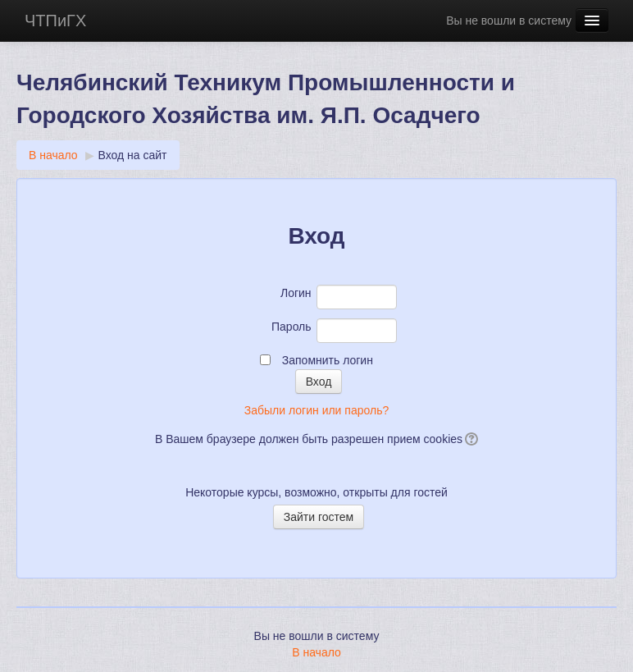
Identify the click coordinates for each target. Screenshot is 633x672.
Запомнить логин (328, 360)
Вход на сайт (133, 155)
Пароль (291, 327)
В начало (53, 155)
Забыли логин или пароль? (316, 410)
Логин (296, 293)
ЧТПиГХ (55, 21)
